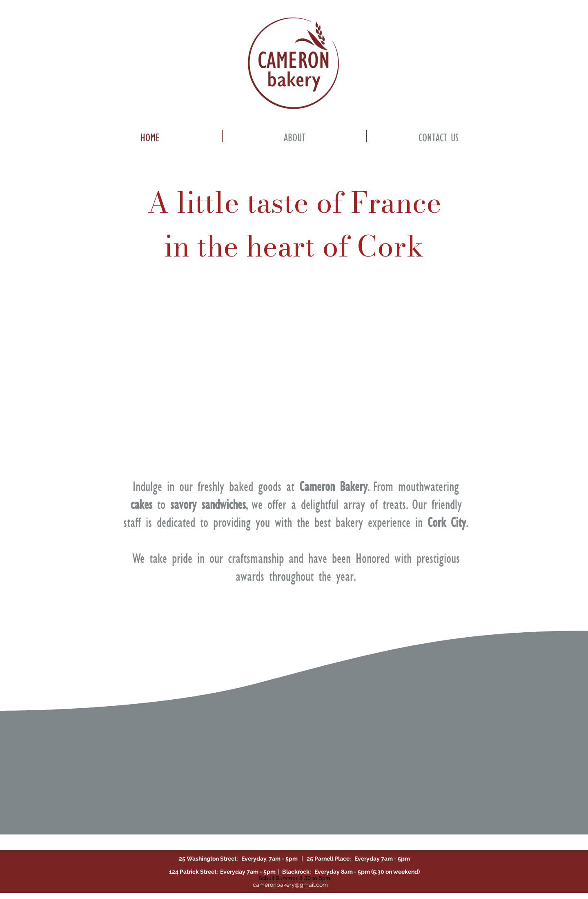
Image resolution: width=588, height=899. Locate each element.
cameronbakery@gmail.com (290, 885)
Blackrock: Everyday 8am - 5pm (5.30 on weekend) (350, 872)
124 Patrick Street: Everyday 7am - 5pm (224, 872)
